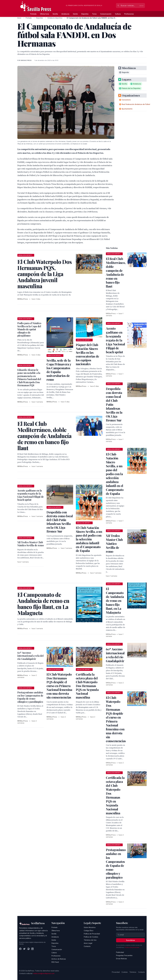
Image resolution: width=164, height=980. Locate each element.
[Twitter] (24, 949)
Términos (133, 972)
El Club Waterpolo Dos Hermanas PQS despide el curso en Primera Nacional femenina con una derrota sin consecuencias (59, 686)
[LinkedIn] (32, 949)
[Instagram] (28, 949)
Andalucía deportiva (55, 18)
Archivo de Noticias (59, 959)
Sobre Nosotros (90, 927)
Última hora (45, 14)
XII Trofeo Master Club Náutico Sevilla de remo (31, 544)
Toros (94, 14)
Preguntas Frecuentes (124, 955)
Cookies (125, 972)
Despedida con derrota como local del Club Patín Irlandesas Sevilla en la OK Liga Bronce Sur (60, 522)
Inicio (19, 18)
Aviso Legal (88, 943)
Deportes (85, 14)
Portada (33, 14)
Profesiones (129, 14)
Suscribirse (130, 940)
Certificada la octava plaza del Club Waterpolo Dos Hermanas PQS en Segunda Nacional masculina (87, 686)
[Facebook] (20, 949)
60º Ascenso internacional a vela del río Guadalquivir (30, 656)
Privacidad (116, 972)
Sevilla (55, 14)
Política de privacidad (132, 947)
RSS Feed (55, 962)
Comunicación (106, 14)
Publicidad (120, 952)
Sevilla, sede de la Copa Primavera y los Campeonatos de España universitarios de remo (59, 370)
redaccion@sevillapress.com (44, 973)
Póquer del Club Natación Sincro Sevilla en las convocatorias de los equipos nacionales (87, 354)
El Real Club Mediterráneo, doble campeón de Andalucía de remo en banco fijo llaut (116, 272)
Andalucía (65, 14)
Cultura (118, 14)
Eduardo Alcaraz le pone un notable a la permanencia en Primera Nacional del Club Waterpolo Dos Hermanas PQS (29, 378)
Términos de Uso (90, 940)
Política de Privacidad (92, 934)
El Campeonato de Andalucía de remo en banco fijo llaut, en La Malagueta (115, 601)
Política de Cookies (91, 937)
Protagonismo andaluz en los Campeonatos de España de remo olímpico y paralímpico (30, 697)
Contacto (87, 946)
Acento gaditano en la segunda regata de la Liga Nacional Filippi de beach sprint (31, 495)
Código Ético (89, 931)
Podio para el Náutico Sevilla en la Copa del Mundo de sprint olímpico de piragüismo (29, 329)
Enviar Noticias (121, 959)
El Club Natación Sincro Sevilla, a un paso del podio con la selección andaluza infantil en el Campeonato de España (89, 539)
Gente (75, 14)
